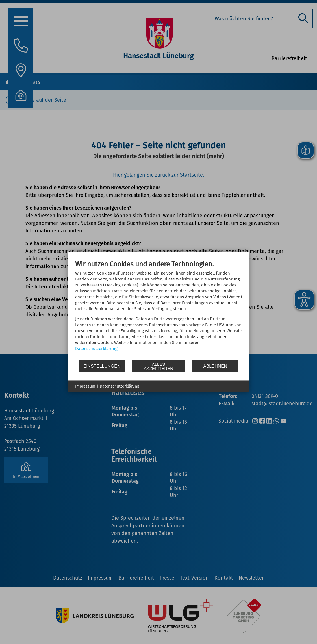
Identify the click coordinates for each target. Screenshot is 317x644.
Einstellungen (102, 366)
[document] (158, 310)
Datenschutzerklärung (96, 349)
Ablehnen (215, 366)
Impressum (85, 386)
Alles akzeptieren (158, 366)
